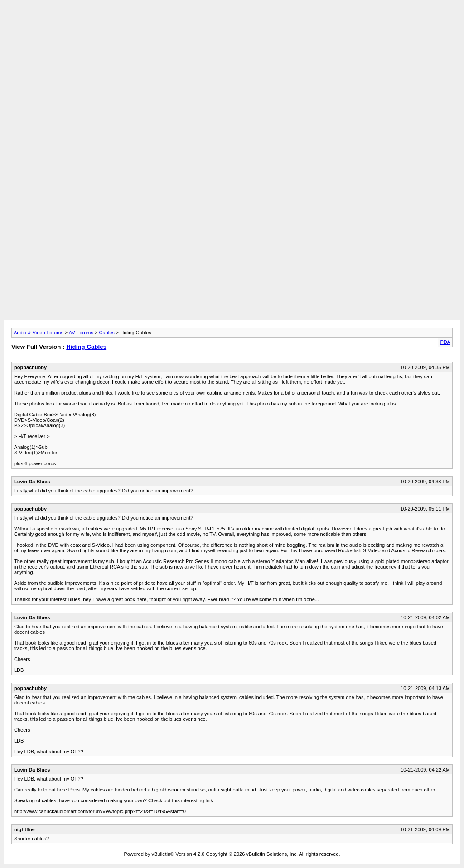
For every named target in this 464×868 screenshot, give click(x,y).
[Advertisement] (232, 24)
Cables (107, 333)
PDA (445, 342)
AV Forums (81, 333)
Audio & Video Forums (39, 333)
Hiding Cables (86, 347)
